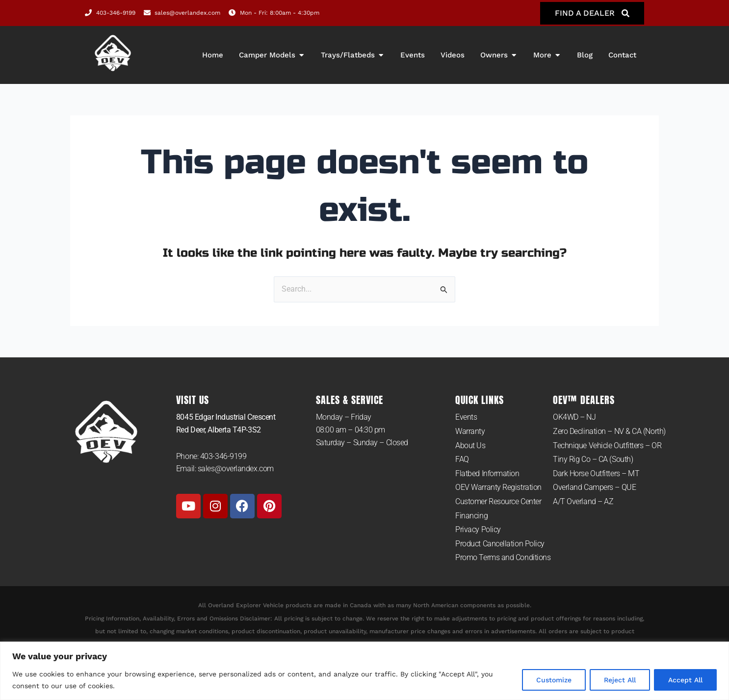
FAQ (462, 459)
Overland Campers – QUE (594, 487)
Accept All (685, 680)
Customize (554, 680)
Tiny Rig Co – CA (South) (593, 459)
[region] (364, 671)
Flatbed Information (487, 473)
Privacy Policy (478, 529)
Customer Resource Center (498, 501)
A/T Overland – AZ (583, 501)
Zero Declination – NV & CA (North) (609, 431)
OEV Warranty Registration (498, 487)
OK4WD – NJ (574, 417)
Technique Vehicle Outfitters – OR (607, 445)
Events (466, 417)
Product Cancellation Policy (500, 544)
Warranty (470, 431)
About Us (470, 445)
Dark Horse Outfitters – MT (596, 473)
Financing (471, 516)
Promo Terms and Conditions (503, 557)
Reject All (620, 680)
